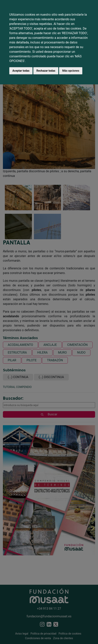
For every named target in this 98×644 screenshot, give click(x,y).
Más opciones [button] (71, 71)
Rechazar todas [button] (46, 71)
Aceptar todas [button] (21, 71)
